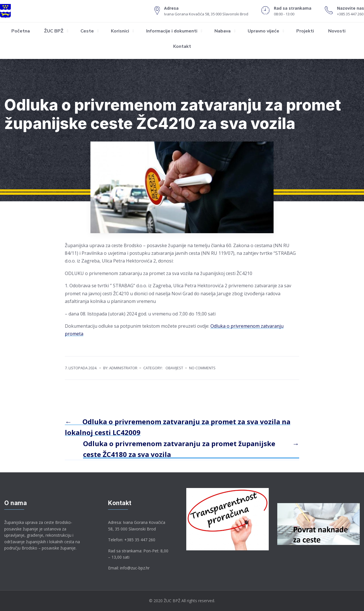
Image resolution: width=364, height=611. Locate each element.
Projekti (305, 31)
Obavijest (174, 368)
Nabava (223, 31)
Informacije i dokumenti (172, 31)
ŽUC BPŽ (54, 31)
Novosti (337, 31)
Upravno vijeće (263, 31)
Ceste (87, 31)
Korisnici (120, 31)
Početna (21, 31)
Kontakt (182, 46)
